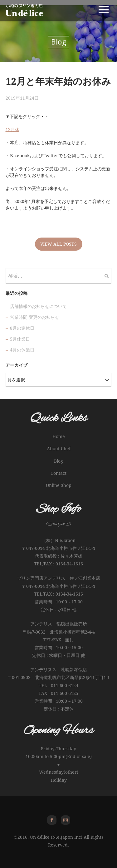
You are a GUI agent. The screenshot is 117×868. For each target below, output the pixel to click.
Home (59, 436)
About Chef (59, 449)
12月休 (12, 130)
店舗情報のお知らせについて (38, 306)
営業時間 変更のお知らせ (35, 317)
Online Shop (59, 485)
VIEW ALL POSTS (58, 244)
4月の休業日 (22, 350)
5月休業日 (20, 339)
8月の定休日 (22, 328)
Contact (58, 473)
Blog (58, 461)
